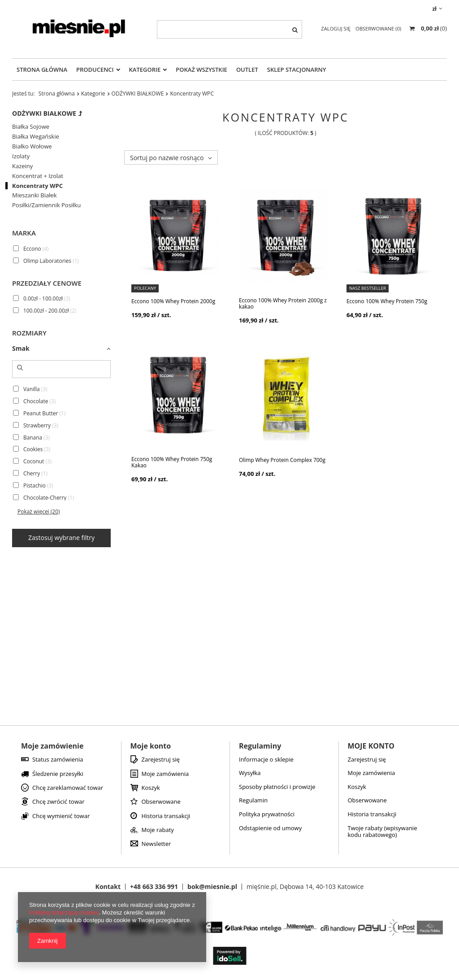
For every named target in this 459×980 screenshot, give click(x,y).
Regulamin (253, 801)
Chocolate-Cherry (45, 497)
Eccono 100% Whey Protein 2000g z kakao (283, 303)
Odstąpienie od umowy (270, 828)
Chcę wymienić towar (61, 816)
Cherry (32, 473)
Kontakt (108, 886)
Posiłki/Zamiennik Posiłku (46, 205)
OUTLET (247, 70)
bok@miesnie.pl (212, 886)
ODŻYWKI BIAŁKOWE (138, 94)
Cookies (33, 449)
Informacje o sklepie (266, 760)
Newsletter (156, 844)
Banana (33, 437)
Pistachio (35, 485)
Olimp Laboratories (47, 260)
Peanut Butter (41, 413)
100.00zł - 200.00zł (46, 310)
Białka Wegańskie (36, 137)
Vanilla (32, 388)
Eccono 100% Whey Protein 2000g (173, 301)
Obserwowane (161, 802)
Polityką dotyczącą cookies (64, 912)
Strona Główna (42, 70)
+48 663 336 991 (154, 886)
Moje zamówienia (165, 774)
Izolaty (21, 156)
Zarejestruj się (161, 760)
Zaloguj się (336, 28)
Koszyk (151, 788)
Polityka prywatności (267, 814)
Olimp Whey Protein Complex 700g (282, 460)
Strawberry (37, 425)
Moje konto (151, 746)
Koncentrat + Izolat (38, 176)
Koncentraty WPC (37, 186)
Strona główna (57, 94)
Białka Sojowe (31, 127)
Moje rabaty (158, 830)
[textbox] (229, 29)
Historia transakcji (166, 816)
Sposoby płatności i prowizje (277, 787)
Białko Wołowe (32, 146)
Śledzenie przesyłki (58, 774)
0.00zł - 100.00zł (43, 298)
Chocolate (36, 401)
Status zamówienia (58, 760)
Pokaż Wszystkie (201, 70)
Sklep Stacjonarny (297, 70)
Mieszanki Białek (35, 195)
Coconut (34, 461)
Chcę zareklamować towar (68, 788)
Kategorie (145, 70)
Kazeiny (22, 166)
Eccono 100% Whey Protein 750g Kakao (172, 462)
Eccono (32, 248)
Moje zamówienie (52, 746)
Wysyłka (250, 773)
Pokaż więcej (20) (39, 512)
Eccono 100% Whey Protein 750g (387, 301)
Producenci (95, 70)
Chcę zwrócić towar (58, 802)
